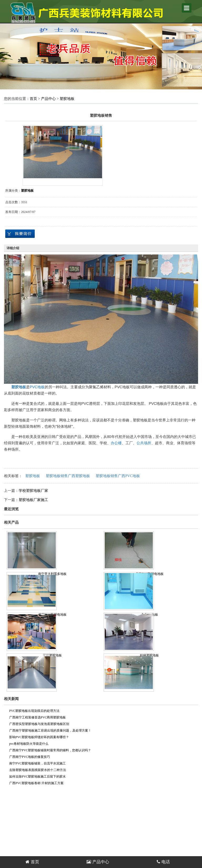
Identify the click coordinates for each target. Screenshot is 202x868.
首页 (33, 99)
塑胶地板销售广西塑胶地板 (68, 476)
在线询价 (20, 234)
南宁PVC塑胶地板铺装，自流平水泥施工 (37, 763)
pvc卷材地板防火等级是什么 (29, 744)
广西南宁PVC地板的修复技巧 (30, 757)
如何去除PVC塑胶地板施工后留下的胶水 (37, 777)
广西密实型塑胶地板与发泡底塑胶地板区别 (39, 724)
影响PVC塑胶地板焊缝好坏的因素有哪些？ (39, 737)
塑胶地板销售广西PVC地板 (118, 476)
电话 (163, 862)
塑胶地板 (67, 99)
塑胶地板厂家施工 (33, 500)
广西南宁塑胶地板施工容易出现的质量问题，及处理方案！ (50, 731)
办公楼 (116, 443)
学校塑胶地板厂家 (33, 491)
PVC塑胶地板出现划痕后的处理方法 (34, 711)
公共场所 (144, 443)
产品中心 (48, 99)
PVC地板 (37, 387)
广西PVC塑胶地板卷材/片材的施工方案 (36, 783)
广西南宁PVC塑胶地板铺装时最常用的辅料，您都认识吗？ (50, 750)
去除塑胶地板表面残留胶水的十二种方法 (38, 770)
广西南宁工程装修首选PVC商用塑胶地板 (37, 717)
